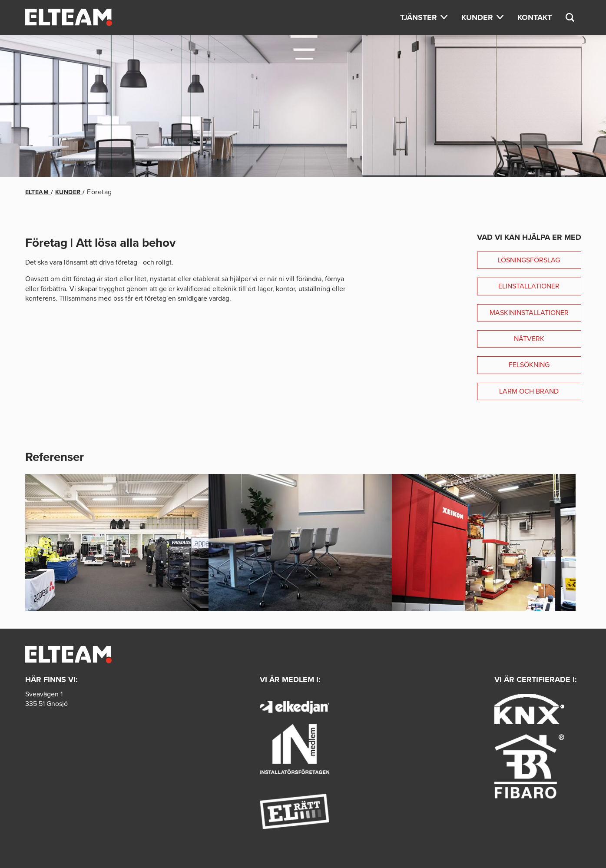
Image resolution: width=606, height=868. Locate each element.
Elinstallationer (529, 286)
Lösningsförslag (529, 260)
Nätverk (529, 339)
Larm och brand (529, 391)
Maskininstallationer (529, 313)
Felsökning (529, 365)
